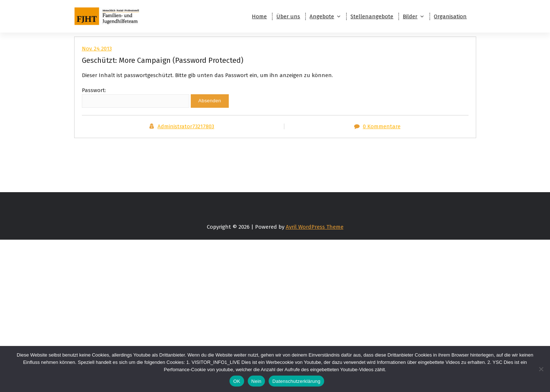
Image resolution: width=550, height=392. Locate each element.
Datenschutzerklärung (296, 381)
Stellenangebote (372, 16)
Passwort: (136, 97)
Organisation (450, 16)
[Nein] (541, 369)
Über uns (288, 16)
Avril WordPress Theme (315, 227)
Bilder (410, 16)
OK (237, 381)
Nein (257, 381)
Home (259, 16)
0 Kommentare (382, 126)
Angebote (322, 16)
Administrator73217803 (186, 126)
